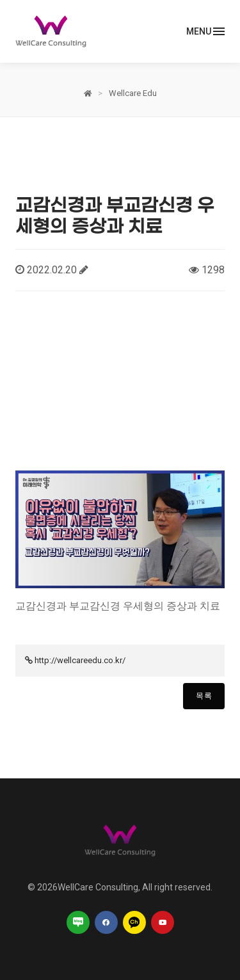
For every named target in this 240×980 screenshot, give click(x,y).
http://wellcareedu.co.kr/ (80, 660)
